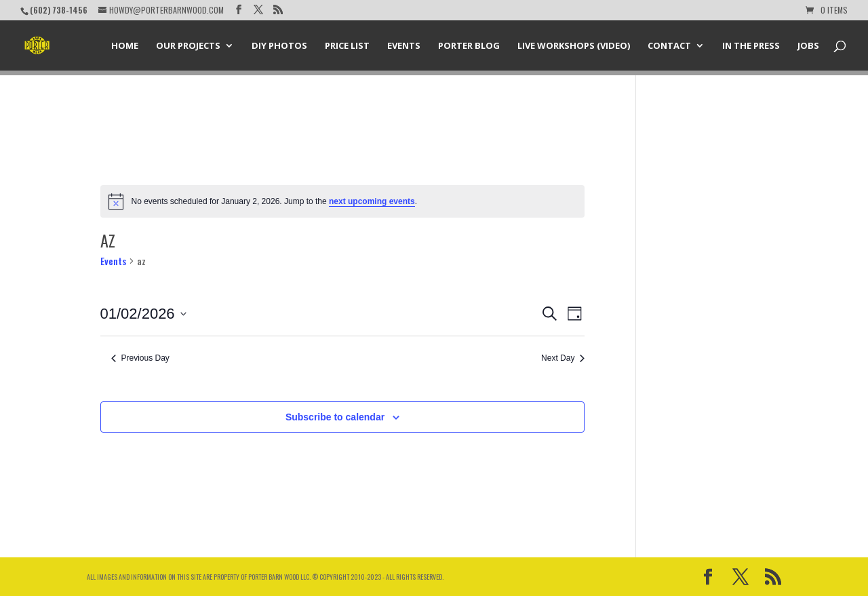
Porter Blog (469, 46)
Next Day (563, 358)
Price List (347, 46)
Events (404, 46)
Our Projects (188, 46)
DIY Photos (279, 46)
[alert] (343, 201)
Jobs (808, 46)
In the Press (751, 46)
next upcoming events (372, 201)
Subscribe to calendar (335, 417)
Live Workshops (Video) (574, 46)
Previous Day (140, 358)
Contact (669, 46)
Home (125, 46)
